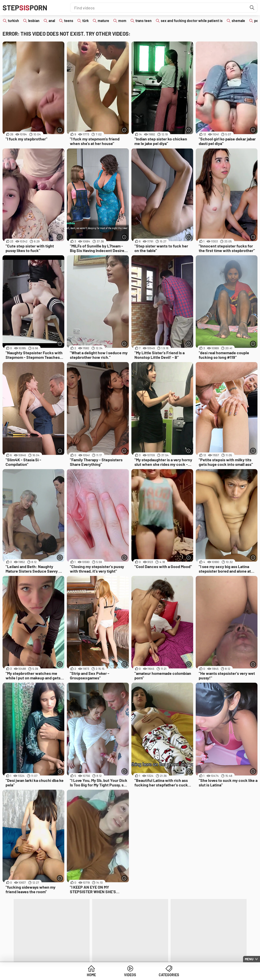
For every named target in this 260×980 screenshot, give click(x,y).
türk (85, 21)
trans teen (144, 21)
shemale (238, 21)
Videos (130, 975)
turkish (13, 21)
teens (69, 21)
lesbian (34, 21)
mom (122, 21)
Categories (169, 975)
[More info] (60, 130)
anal (52, 21)
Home (91, 975)
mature (103, 21)
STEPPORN (25, 8)
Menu (249, 959)
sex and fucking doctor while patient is (192, 21)
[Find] (252, 8)
